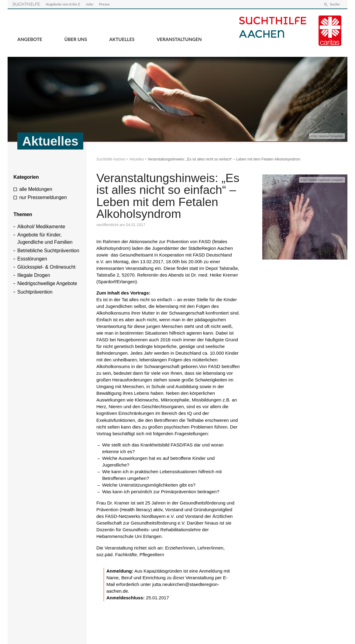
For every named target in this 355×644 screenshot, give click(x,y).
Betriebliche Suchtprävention (48, 251)
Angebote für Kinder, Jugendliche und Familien (45, 238)
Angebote (30, 39)
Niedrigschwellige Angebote (47, 283)
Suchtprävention (35, 292)
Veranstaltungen (179, 39)
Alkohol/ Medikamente (41, 227)
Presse (104, 4)
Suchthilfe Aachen (111, 159)
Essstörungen (32, 259)
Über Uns (76, 39)
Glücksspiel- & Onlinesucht (46, 267)
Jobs (90, 4)
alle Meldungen (36, 189)
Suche (335, 4)
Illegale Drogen (34, 275)
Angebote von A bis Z (63, 4)
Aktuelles (122, 39)
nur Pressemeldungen (43, 197)
